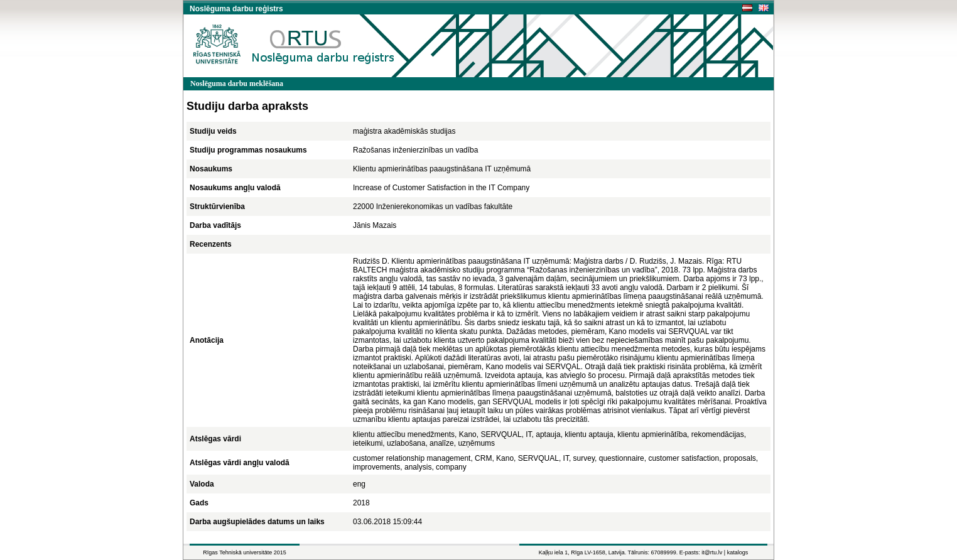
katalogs (738, 552)
